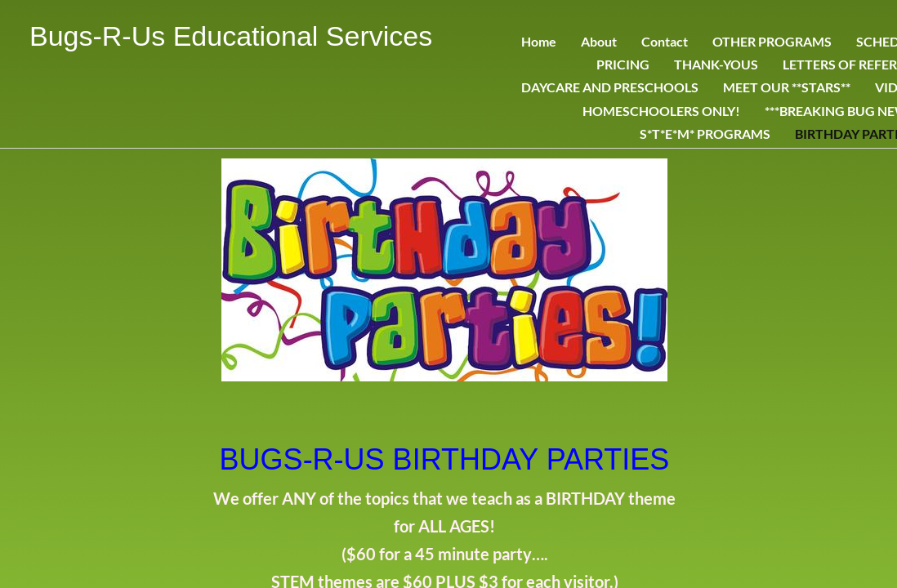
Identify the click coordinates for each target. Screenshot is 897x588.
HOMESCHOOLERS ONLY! (661, 111)
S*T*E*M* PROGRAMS (705, 134)
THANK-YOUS (716, 64)
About (599, 41)
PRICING (623, 64)
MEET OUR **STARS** (787, 87)
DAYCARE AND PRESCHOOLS (610, 87)
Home (539, 41)
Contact (665, 41)
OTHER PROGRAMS (772, 41)
